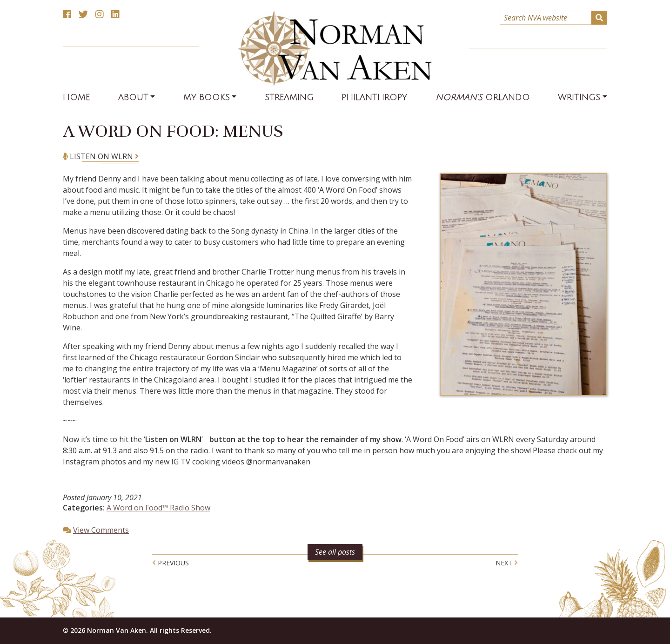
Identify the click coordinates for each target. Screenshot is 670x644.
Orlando (483, 97)
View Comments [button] (101, 530)
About (133, 97)
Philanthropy (374, 97)
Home (76, 97)
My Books (207, 97)
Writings (579, 97)
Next (507, 563)
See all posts (335, 552)
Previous (171, 563)
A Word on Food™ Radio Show (158, 508)
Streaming (289, 97)
